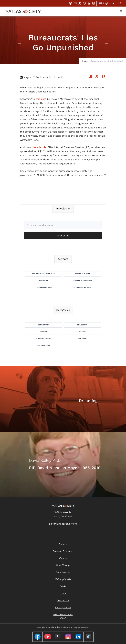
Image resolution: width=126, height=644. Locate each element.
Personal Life (44, 345)
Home (85, 61)
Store (63, 593)
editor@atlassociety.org (63, 524)
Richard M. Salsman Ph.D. (44, 274)
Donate (63, 544)
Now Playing (63, 565)
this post (41, 99)
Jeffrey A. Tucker (82, 274)
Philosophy (82, 325)
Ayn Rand (82, 339)
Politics (44, 332)
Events (63, 558)
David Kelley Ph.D (44, 288)
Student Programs (63, 551)
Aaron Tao (44, 281)
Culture (82, 332)
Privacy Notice (63, 607)
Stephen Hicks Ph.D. (82, 288)
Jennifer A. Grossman (82, 281)
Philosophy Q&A (63, 579)
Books (63, 586)
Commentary (44, 325)
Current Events (44, 339)
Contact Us (63, 600)
